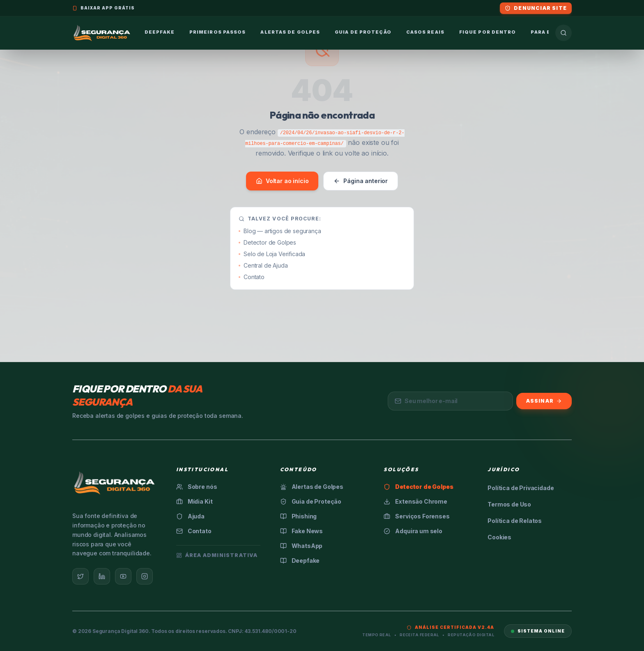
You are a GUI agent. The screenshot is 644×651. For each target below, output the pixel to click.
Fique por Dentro (488, 32)
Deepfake (160, 32)
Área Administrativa (217, 555)
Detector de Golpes (267, 242)
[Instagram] (145, 576)
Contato (252, 277)
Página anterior (361, 181)
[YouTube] (123, 576)
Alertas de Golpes (290, 32)
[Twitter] (80, 576)
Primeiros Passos (218, 32)
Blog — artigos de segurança (280, 231)
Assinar (544, 401)
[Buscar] (563, 33)
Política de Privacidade (521, 488)
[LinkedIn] (102, 576)
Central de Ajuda (263, 265)
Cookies (499, 537)
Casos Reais (425, 32)
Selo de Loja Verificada (272, 254)
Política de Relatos (515, 521)
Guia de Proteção (363, 32)
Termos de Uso (509, 504)
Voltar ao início (282, 181)
